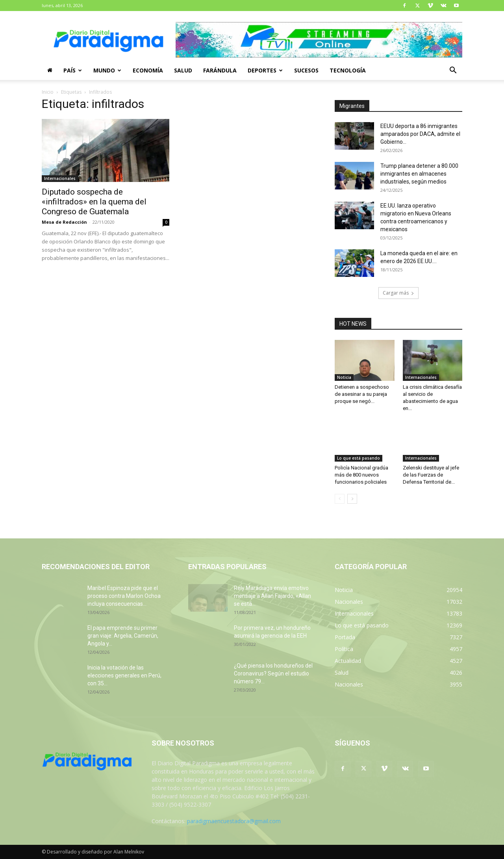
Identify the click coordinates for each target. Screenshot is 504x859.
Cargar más (398, 293)
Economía (148, 70)
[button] (453, 71)
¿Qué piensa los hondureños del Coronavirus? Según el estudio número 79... (273, 673)
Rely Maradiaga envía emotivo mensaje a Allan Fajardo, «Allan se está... (272, 596)
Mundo (107, 70)
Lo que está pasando (359, 458)
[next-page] (352, 499)
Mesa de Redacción (64, 222)
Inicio (48, 92)
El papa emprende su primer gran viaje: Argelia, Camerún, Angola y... (123, 636)
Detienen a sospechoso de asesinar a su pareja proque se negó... (362, 394)
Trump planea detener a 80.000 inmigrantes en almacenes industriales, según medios (419, 174)
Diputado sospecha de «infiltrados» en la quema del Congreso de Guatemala (94, 202)
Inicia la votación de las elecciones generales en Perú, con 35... (124, 675)
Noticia (344, 377)
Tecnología (348, 70)
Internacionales (60, 178)
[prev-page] (340, 499)
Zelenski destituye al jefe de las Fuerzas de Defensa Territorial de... (431, 475)
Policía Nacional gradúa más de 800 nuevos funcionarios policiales (361, 475)
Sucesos (306, 70)
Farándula (220, 70)
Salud (183, 70)
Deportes (265, 70)
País (73, 70)
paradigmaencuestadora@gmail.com (234, 821)
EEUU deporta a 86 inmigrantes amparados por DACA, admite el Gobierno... (420, 134)
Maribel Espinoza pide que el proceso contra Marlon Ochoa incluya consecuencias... (124, 596)
